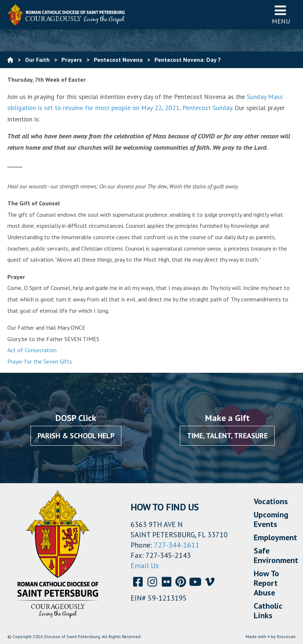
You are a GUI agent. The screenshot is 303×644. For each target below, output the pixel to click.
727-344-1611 (177, 545)
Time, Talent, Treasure (227, 436)
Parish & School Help (76, 436)
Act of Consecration (32, 350)
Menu (281, 15)
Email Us (145, 566)
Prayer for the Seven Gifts (40, 361)
